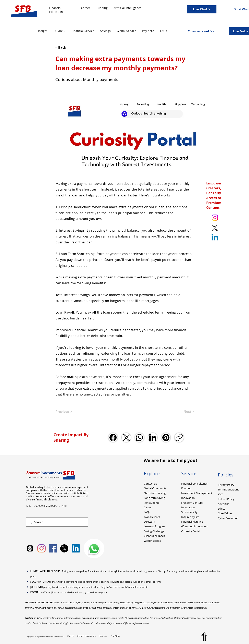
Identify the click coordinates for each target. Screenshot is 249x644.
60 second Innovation (194, 526)
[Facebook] (113, 438)
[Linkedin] (215, 238)
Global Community (155, 488)
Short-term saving (155, 493)
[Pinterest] (166, 438)
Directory (149, 522)
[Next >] (184, 412)
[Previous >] (69, 412)
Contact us (150, 484)
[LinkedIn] (153, 438)
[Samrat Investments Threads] (30, 548)
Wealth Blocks (152, 541)
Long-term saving (154, 498)
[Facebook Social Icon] (53, 548)
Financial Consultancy (194, 484)
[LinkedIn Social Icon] (76, 548)
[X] (64, 548)
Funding (186, 488)
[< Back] (69, 47)
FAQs (147, 512)
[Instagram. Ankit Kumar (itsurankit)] (215, 218)
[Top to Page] (204, 637)
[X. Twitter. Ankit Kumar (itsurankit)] (215, 228)
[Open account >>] (201, 31)
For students (152, 503)
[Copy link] (179, 438)
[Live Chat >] (202, 9)
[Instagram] (41, 548)
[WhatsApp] (139, 438)
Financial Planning (192, 522)
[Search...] (57, 522)
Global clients (152, 517)
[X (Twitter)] (126, 438)
